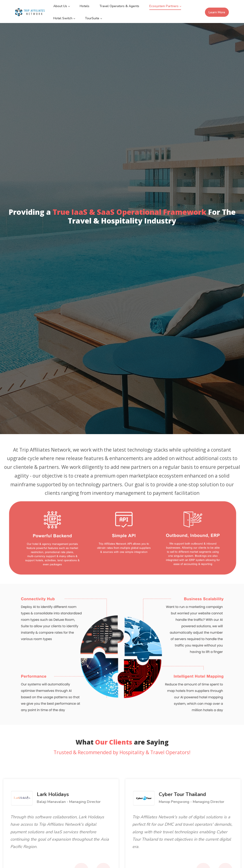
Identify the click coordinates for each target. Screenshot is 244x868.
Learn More (217, 12)
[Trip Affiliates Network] (30, 12)
